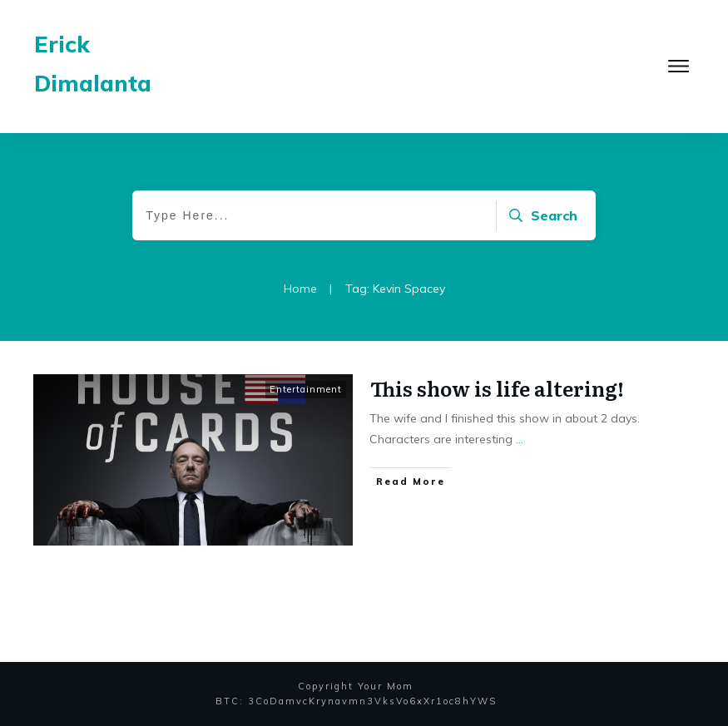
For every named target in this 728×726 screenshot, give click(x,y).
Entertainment (306, 389)
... (520, 439)
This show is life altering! (497, 388)
